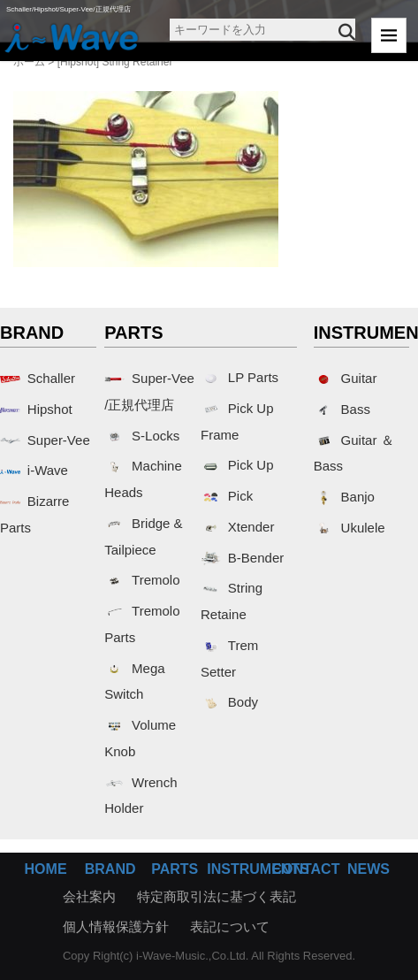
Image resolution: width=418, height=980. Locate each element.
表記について (230, 926)
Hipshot (36, 409)
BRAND (110, 869)
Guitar (346, 378)
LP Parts (239, 377)
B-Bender (242, 558)
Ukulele (350, 528)
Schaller (38, 378)
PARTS (175, 869)
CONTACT (305, 869)
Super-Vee (45, 440)
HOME (46, 869)
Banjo (344, 497)
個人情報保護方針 (116, 926)
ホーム (29, 62)
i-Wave (34, 470)
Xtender (237, 527)
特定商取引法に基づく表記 (217, 896)
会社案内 (89, 896)
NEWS (369, 869)
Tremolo (142, 580)
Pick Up (237, 465)
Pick (227, 496)
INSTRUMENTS (258, 869)
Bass (342, 409)
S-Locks (142, 436)
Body (229, 702)
